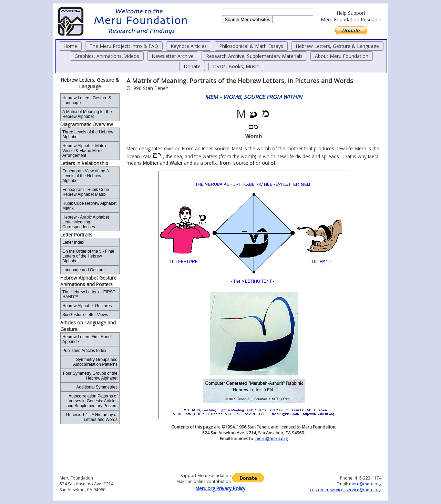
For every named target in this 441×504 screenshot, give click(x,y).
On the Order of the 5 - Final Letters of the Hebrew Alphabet (88, 256)
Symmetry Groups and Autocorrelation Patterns (95, 362)
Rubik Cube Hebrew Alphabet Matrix (89, 206)
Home (70, 46)
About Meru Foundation (342, 56)
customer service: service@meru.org (346, 490)
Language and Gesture (84, 270)
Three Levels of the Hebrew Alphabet (88, 134)
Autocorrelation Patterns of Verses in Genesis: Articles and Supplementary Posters (92, 401)
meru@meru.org (271, 439)
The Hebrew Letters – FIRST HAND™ (89, 294)
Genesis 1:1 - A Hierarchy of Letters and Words (92, 417)
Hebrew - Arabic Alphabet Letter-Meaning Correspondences (86, 222)
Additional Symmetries (97, 387)
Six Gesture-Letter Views (85, 315)
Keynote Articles (189, 46)
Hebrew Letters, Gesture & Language (337, 46)
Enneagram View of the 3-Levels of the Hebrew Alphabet (86, 176)
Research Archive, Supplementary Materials (254, 56)
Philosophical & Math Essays (251, 46)
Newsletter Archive (173, 56)
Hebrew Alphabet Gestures (87, 306)
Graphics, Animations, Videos (107, 56)
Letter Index (73, 242)
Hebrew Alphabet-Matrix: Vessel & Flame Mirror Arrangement (85, 151)
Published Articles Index (84, 351)
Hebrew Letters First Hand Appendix (86, 339)
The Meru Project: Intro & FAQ (124, 46)
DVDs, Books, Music (236, 66)
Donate (192, 66)
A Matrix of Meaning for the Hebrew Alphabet (87, 114)
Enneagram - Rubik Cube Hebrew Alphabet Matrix (86, 192)
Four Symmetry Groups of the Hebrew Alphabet (90, 376)
